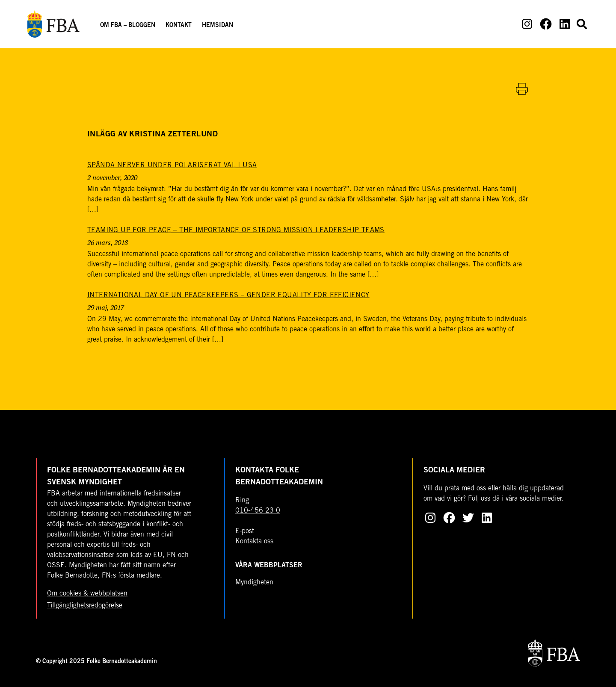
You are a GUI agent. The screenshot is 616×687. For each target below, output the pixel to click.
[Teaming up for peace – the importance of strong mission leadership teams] (236, 230)
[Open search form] (582, 24)
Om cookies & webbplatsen (87, 594)
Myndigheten (254, 583)
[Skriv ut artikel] (522, 89)
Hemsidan (218, 26)
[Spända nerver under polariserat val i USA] (172, 165)
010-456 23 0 (258, 511)
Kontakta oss (254, 542)
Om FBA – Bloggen (128, 26)
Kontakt (179, 26)
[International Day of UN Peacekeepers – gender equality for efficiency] (228, 295)
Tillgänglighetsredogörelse (85, 606)
